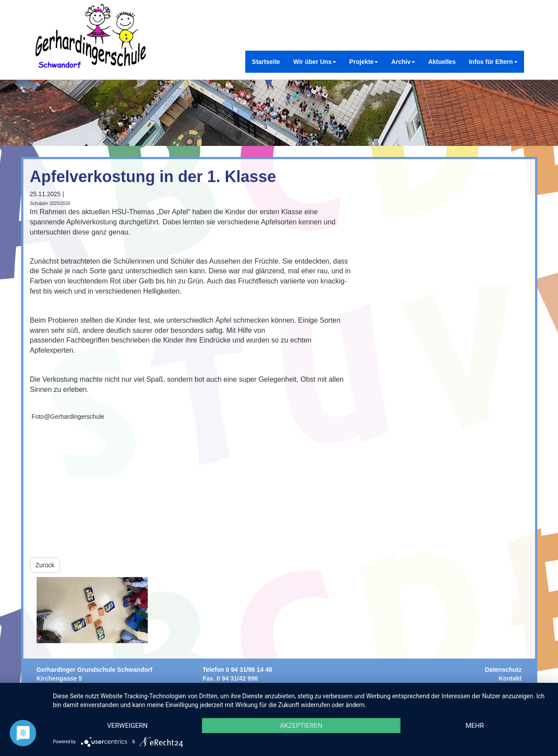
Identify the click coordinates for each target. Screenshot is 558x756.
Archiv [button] (403, 62)
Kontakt (510, 678)
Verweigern (127, 726)
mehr (475, 726)
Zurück (45, 565)
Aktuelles (442, 62)
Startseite (266, 62)
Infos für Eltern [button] (493, 62)
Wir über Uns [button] (315, 62)
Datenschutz (503, 670)
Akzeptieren (301, 726)
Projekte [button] (364, 62)
